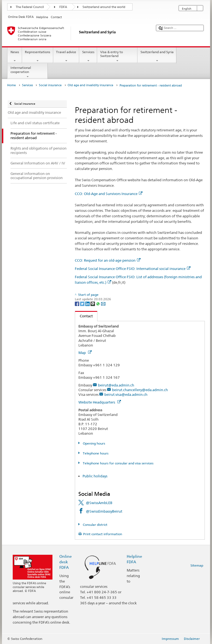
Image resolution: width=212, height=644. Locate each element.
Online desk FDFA (66, 562)
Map (85, 353)
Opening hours (94, 443)
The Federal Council (30, 7)
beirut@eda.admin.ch (116, 385)
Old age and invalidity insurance (90, 85)
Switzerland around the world (104, 7)
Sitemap (197, 565)
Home (11, 85)
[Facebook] (77, 303)
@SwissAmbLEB (99, 503)
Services (88, 56)
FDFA (63, 7)
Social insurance (50, 85)
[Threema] (93, 303)
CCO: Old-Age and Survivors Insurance (109, 194)
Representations (38, 56)
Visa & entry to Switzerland (117, 56)
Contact (84, 316)
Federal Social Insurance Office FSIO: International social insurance (133, 269)
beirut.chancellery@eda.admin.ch (140, 390)
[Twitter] (83, 303)
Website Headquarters (100, 402)
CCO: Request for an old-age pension (108, 260)
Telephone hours (95, 453)
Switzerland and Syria (157, 56)
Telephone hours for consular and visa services (118, 463)
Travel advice (66, 56)
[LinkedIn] (88, 303)
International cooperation (28, 72)
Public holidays (95, 476)
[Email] (103, 303)
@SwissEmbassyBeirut (104, 511)
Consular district (95, 525)
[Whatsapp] (98, 303)
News (15, 56)
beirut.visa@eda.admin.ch (126, 394)
